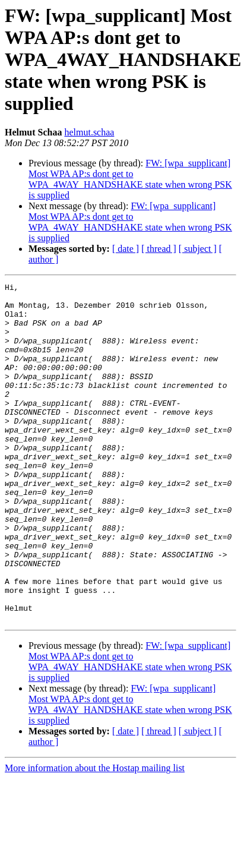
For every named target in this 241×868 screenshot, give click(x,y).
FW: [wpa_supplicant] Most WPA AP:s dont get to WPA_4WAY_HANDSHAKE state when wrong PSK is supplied (130, 179)
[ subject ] (198, 249)
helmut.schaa (89, 132)
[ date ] (126, 249)
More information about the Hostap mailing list (95, 814)
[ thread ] (159, 249)
